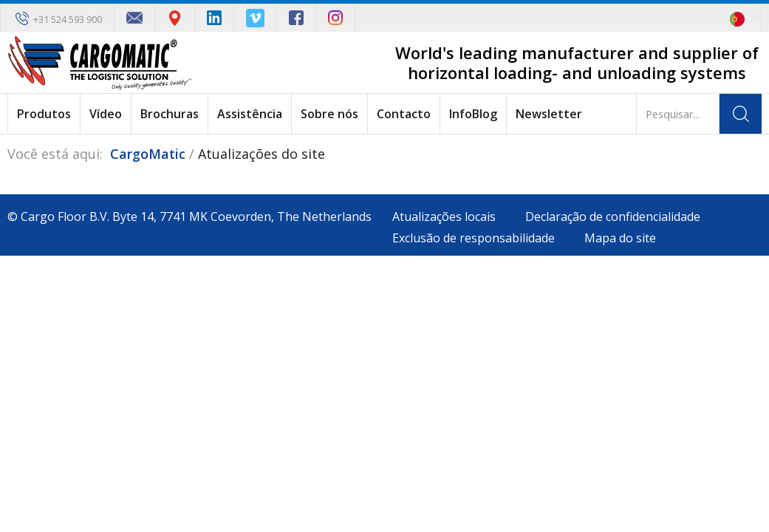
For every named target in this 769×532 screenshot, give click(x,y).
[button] (746, 18)
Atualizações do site (262, 154)
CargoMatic (148, 154)
